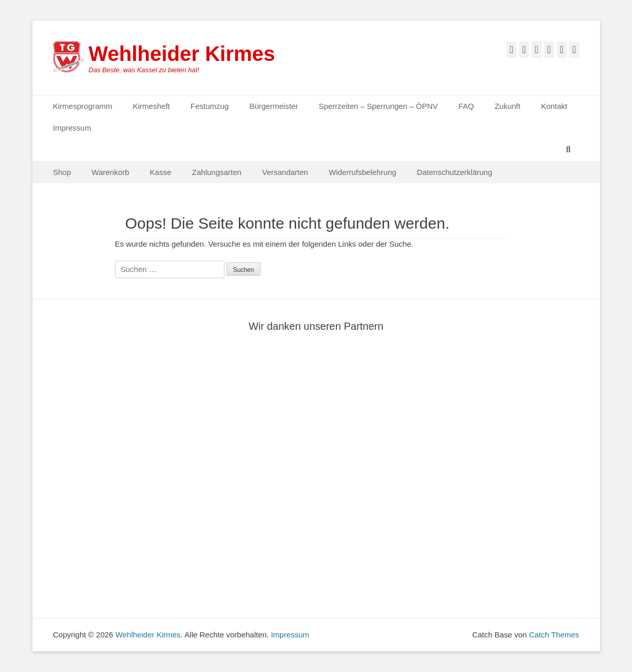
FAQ (466, 106)
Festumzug (209, 106)
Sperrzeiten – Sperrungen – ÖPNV (378, 106)
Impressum (72, 128)
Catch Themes (554, 635)
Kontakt (554, 106)
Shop (62, 172)
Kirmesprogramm (83, 106)
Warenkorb (111, 172)
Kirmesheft (152, 106)
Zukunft (508, 106)
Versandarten (285, 172)
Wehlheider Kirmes (182, 54)
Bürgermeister (273, 106)
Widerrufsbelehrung (362, 172)
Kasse (160, 172)
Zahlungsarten (217, 172)
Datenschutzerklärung (455, 172)
